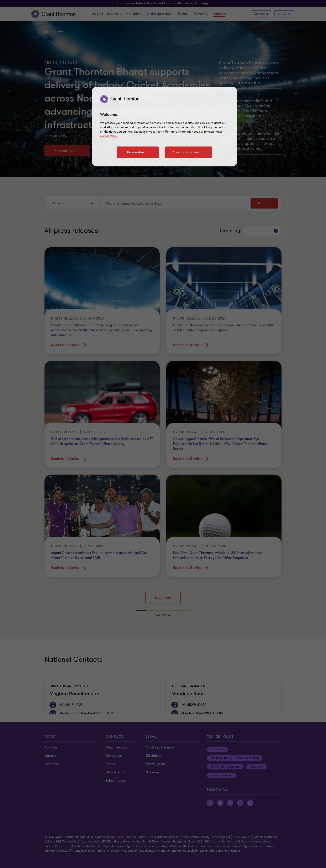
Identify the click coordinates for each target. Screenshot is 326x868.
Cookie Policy (109, 136)
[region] (164, 127)
